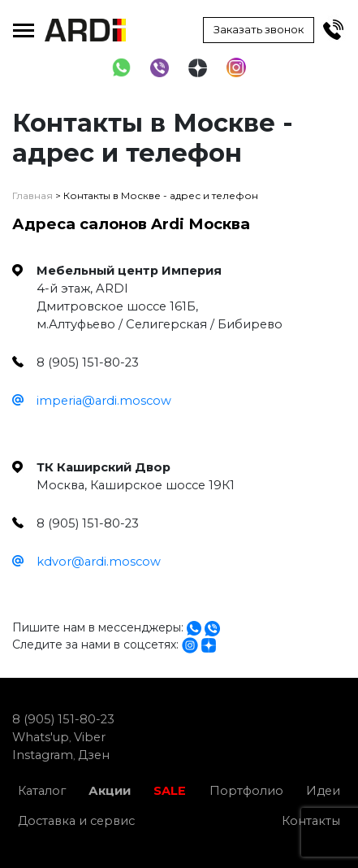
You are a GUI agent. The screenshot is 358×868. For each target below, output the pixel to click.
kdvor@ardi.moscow (99, 562)
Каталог (42, 791)
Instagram (43, 755)
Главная (32, 195)
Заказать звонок (259, 29)
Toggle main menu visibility (24, 27)
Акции (110, 791)
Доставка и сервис (76, 821)
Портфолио (246, 791)
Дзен (94, 755)
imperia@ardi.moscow (104, 401)
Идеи (323, 791)
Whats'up (41, 737)
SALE (170, 791)
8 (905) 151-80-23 (63, 719)
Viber (90, 737)
